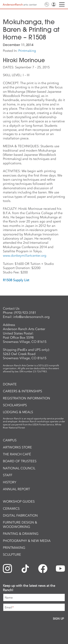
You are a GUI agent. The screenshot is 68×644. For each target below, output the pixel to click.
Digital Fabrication (20, 515)
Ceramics (11, 509)
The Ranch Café (17, 454)
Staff (8, 475)
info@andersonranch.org (31, 317)
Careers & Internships (22, 391)
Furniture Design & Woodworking (20, 524)
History (10, 482)
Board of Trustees (20, 461)
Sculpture (12, 555)
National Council (19, 468)
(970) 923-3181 (25, 313)
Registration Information (26, 398)
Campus (10, 440)
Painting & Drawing (21, 534)
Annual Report (16, 489)
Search (47, 4)
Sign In (54, 4)
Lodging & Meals (18, 412)
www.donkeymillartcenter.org (25, 256)
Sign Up (58, 619)
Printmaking (27, 51)
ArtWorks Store (17, 447)
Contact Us (40, 4)
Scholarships (15, 405)
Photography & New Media (27, 541)
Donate (10, 384)
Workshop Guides (19, 501)
